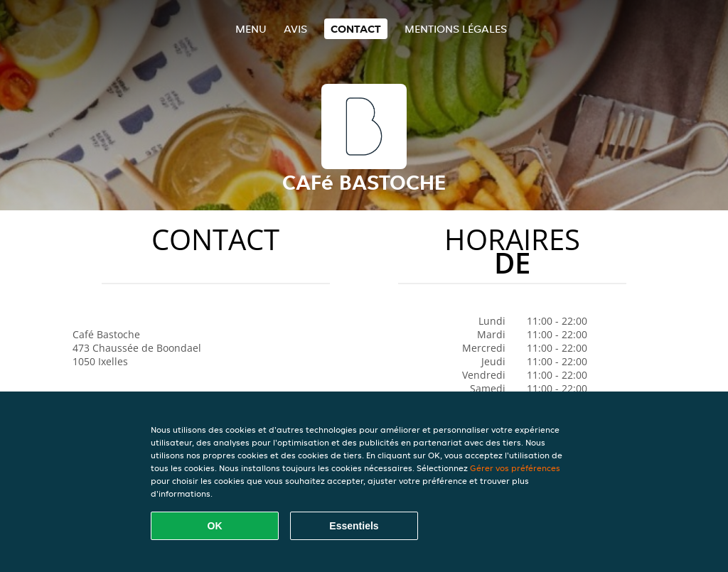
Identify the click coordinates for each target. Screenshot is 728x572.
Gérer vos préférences (515, 468)
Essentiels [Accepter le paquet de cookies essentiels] (354, 526)
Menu (251, 29)
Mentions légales (456, 29)
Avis (295, 29)
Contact (356, 29)
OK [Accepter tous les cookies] (215, 526)
